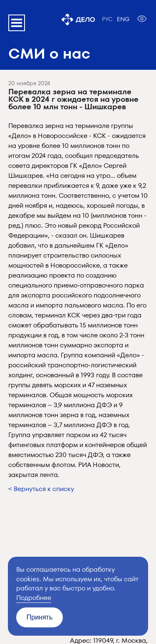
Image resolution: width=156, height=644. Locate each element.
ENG (123, 19)
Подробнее (34, 598)
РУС (107, 19)
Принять (40, 617)
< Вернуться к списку (41, 489)
